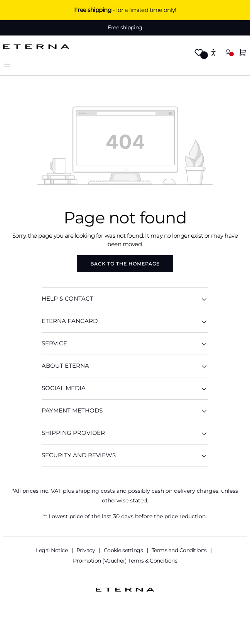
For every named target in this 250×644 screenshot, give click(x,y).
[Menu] (7, 64)
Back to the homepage (125, 264)
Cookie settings (124, 550)
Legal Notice (52, 550)
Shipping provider (125, 433)
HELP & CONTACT (125, 299)
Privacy (86, 550)
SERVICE (125, 344)
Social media (125, 388)
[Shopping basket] (243, 53)
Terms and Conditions (180, 550)
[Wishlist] (199, 53)
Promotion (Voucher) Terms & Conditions (125, 561)
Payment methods (125, 411)
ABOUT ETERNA (125, 366)
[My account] (228, 52)
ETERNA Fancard (125, 321)
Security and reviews (125, 456)
